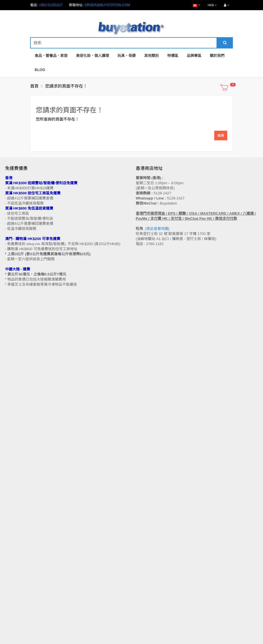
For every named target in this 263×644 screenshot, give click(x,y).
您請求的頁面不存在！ (66, 86)
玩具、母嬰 (127, 56)
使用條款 (12, 534)
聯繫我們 (142, 485)
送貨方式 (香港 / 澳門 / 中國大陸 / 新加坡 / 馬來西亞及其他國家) (53, 507)
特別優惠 (12, 569)
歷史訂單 (142, 569)
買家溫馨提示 (15, 491)
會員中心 (142, 564)
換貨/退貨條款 (16, 523)
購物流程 (12, 496)
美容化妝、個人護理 (93, 56)
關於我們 (217, 56)
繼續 (221, 136)
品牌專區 (194, 56)
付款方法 (12, 512)
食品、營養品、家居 (51, 56)
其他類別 (151, 56)
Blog (40, 70)
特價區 (173, 56)
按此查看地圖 (157, 229)
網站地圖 (142, 491)
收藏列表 (142, 575)
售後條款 (12, 485)
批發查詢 (12, 518)
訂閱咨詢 (142, 580)
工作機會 (12, 539)
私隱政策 (12, 528)
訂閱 (28, 444)
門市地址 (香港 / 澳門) (22, 501)
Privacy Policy (152, 641)
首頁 (34, 86)
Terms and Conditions (118, 641)
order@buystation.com (107, 5)
